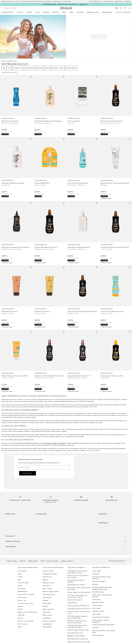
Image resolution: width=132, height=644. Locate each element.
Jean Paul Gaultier (23, 583)
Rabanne (20, 618)
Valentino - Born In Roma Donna (27, 612)
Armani (20, 586)
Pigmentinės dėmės (98, 602)
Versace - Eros (22, 600)
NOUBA (20, 609)
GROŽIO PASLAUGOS (95, 2)
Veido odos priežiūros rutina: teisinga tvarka (104, 632)
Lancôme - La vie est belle (26, 621)
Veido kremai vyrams (49, 595)
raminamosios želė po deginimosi (55, 443)
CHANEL (20, 577)
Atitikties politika (33, 561)
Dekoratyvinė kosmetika (50, 574)
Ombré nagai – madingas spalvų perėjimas (102, 596)
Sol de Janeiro (22, 571)
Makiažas (45, 580)
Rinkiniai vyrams (47, 615)
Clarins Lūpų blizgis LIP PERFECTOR (78, 606)
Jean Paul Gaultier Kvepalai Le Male (78, 630)
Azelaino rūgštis (97, 605)
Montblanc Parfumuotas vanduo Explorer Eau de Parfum (77, 622)
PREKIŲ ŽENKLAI (107, 12)
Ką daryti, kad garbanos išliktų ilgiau (103, 625)
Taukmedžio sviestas (98, 611)
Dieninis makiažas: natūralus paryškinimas (101, 621)
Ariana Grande (22, 597)
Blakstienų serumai (48, 583)
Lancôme (20, 606)
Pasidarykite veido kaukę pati (101, 617)
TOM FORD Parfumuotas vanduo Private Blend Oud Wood (77, 626)
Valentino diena (47, 577)
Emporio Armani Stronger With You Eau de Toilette (78, 577)
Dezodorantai (47, 603)
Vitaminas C (96, 628)
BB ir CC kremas (48, 589)
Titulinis (4, 61)
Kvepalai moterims (48, 571)
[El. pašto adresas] (44, 467)
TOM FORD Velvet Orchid (75, 633)
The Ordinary (22, 589)
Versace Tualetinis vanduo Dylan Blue (79, 592)
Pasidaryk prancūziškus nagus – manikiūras (102, 578)
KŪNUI (71, 12)
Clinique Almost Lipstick (75, 600)
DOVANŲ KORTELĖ (8, 12)
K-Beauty (45, 606)
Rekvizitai (23, 561)
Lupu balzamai (47, 597)
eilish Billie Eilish (23, 592)
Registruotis (28, 473)
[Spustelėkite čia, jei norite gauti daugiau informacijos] (87, 4)
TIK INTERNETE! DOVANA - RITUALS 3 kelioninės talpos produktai (60, 4)
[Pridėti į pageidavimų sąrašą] (31, 77)
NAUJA (38, 12)
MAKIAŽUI (56, 12)
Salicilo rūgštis (97, 571)
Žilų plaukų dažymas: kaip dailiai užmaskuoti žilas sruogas (102, 588)
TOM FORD (21, 615)
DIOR (19, 580)
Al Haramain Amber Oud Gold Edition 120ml (79, 613)
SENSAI (20, 627)
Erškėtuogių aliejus (98, 635)
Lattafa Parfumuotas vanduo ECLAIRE (79, 642)
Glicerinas (95, 584)
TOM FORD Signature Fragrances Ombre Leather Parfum (77, 617)
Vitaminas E (96, 574)
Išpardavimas (47, 586)
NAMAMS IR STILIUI (93, 12)
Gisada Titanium (72, 603)
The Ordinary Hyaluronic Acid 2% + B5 (79, 609)
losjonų (72, 435)
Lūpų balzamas (47, 624)
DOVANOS (128, 2)
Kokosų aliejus (97, 614)
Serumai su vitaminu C (49, 621)
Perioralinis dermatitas (99, 581)
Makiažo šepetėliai (48, 609)
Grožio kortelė (108, 2)
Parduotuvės (119, 2)
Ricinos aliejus (96, 608)
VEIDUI (64, 12)
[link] (16, 105)
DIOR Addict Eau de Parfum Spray (78, 639)
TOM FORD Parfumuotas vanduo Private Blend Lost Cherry (77, 572)
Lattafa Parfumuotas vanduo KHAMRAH (76, 581)
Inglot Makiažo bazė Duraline (76, 585)
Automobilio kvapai (98, 592)
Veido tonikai (47, 612)
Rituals (20, 574)
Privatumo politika (12, 561)
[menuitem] (9, 12)
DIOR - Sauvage (23, 624)
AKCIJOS (29, 12)
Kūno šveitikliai (47, 627)
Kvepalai (46, 12)
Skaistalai (45, 600)
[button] (66, 536)
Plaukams (80, 12)
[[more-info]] (9, 73)
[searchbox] (18, 8)
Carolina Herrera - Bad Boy (26, 595)
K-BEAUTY (20, 12)
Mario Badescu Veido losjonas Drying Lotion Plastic (79, 589)
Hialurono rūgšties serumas (51, 592)
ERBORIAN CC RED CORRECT (76, 636)
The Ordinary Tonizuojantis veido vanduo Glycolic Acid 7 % (77, 596)
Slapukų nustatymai (67, 561)
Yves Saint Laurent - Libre (25, 603)
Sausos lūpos (96, 599)
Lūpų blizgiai (46, 618)
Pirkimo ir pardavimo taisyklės (49, 561)
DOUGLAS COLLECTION (123, 12)
